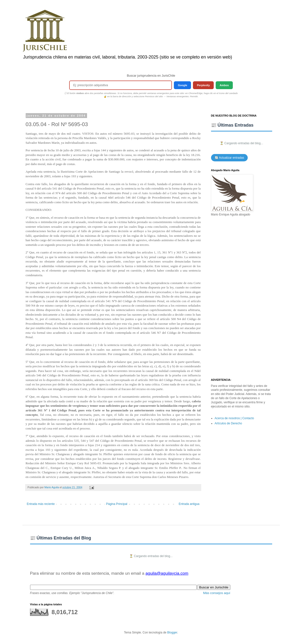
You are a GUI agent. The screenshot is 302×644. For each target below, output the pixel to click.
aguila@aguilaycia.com (167, 573)
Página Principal (117, 504)
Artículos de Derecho (228, 423)
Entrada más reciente (41, 504)
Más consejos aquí (217, 593)
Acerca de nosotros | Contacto (234, 418)
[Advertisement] (242, 298)
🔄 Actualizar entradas (229, 158)
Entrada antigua (189, 504)
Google (182, 85)
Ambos (224, 85)
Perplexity (203, 85)
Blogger (172, 632)
